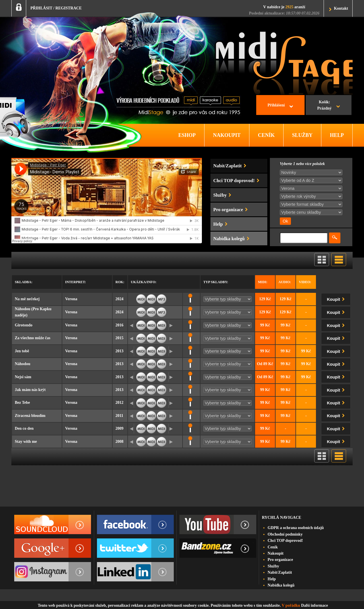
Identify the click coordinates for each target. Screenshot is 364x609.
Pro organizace (280, 560)
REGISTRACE (69, 8)
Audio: (285, 282)
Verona (71, 299)
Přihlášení (276, 105)
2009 (119, 428)
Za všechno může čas (33, 338)
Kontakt (341, 8)
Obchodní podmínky (285, 534)
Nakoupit (276, 553)
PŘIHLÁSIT (41, 8)
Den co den (24, 428)
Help (272, 579)
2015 (119, 338)
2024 (119, 299)
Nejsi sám (23, 377)
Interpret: (76, 282)
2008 (119, 442)
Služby (273, 566)
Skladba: (24, 282)
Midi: (263, 282)
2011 (119, 416)
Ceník (273, 547)
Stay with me (26, 442)
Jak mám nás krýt (30, 390)
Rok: (120, 282)
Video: (305, 282)
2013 (119, 351)
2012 (119, 403)
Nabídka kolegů (281, 585)
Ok (285, 221)
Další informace (315, 605)
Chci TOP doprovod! (285, 541)
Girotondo (24, 325)
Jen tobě (22, 351)
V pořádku (291, 605)
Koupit (337, 298)
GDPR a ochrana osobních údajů (296, 528)
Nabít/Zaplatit (280, 572)
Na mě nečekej (27, 299)
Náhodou (22, 364)
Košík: (324, 106)
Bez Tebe (22, 403)
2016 (119, 325)
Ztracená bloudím (30, 416)
